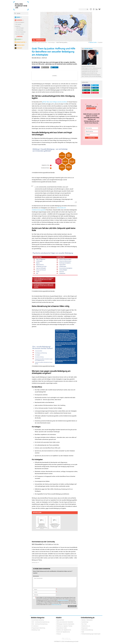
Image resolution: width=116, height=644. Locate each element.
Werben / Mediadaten (87, 620)
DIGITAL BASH (21, 45)
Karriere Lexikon (20, 34)
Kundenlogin (20, 30)
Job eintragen (20, 28)
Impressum (85, 628)
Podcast (59, 634)
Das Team (84, 624)
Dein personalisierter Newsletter (65, 622)
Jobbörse (18, 26)
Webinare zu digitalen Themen (65, 626)
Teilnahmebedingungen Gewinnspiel (91, 634)
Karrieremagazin (20, 22)
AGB (83, 632)
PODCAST (19, 48)
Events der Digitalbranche (63, 632)
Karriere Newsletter (21, 32)
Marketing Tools (36, 630)
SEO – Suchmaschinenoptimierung (41, 622)
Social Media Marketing (38, 620)
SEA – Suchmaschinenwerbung (40, 624)
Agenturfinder (61, 620)
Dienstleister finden (62, 628)
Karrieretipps (52, 42)
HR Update (18, 24)
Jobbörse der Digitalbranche (64, 630)
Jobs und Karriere (42, 42)
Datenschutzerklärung (56, 605)
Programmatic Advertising (39, 628)
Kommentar (36, 576)
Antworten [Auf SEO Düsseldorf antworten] (35, 563)
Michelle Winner (88, 49)
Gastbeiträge (85, 622)
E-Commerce (35, 626)
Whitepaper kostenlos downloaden (66, 624)
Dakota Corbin (93, 42)
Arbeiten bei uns (86, 626)
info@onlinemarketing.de (63, 600)
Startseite (34, 42)
